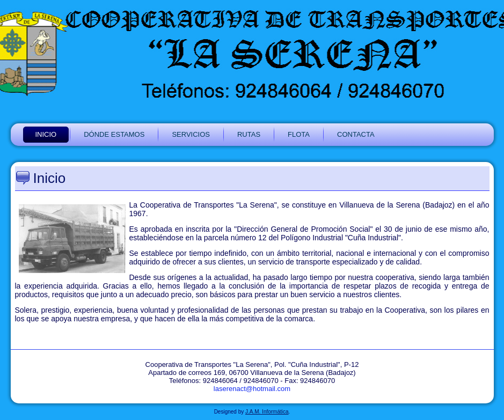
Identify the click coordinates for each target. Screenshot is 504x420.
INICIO (46, 134)
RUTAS (249, 134)
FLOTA (299, 134)
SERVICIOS (191, 134)
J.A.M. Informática (267, 412)
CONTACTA (356, 134)
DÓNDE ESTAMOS (114, 134)
